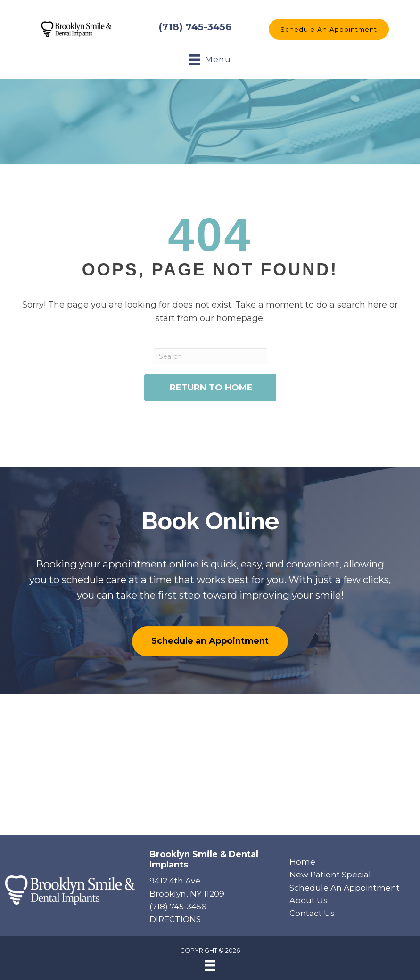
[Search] (210, 356)
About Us (309, 900)
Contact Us (312, 913)
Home (302, 862)
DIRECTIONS (175, 919)
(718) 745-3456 (195, 27)
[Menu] (210, 965)
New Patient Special (330, 875)
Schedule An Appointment (345, 888)
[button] (329, 29)
